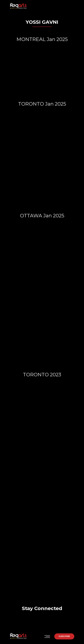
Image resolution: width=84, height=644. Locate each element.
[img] (32, 619)
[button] (64, 636)
